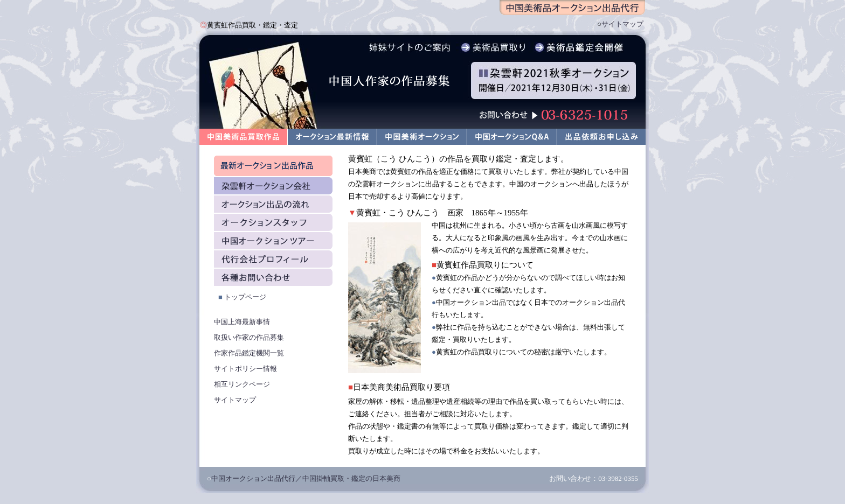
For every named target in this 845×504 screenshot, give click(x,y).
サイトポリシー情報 (245, 369)
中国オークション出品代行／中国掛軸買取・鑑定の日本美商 (306, 478)
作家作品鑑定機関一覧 (249, 353)
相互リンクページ (242, 384)
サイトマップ (622, 24)
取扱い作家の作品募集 (249, 337)
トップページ (245, 297)
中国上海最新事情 (242, 322)
